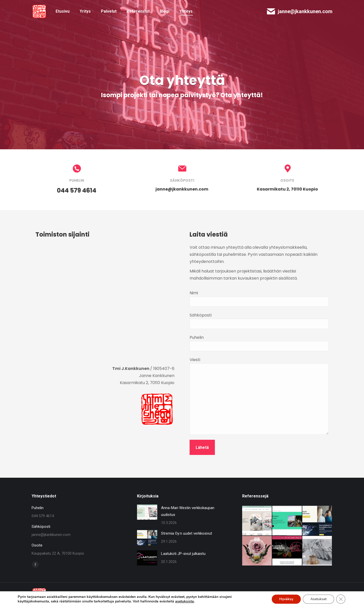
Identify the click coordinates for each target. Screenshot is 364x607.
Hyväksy (286, 599)
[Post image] (147, 512)
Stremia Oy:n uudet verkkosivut (187, 533)
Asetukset (318, 599)
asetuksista (185, 601)
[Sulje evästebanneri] (341, 599)
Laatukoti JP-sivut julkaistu (183, 554)
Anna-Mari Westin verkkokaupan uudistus (188, 511)
